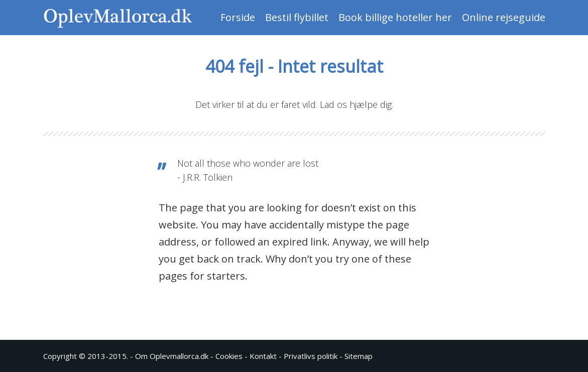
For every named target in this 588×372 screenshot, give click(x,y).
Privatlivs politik (311, 356)
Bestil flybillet (297, 17)
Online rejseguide (504, 17)
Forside (238, 17)
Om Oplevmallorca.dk (172, 356)
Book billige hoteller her (395, 17)
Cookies (229, 356)
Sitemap (359, 356)
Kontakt (263, 356)
